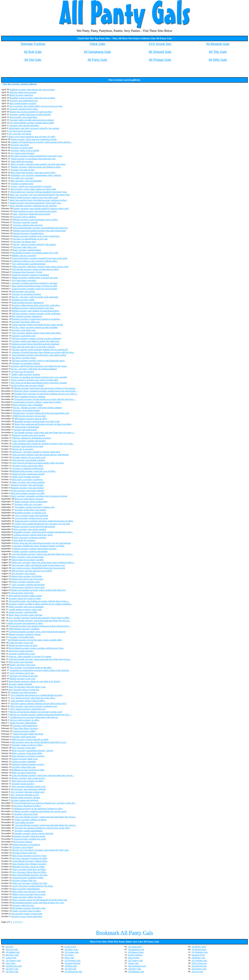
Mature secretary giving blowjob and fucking (34, 526)
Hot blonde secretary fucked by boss (29, 908)
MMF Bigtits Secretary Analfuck (24, 629)
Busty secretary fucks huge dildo (27, 753)
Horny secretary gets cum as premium (26, 607)
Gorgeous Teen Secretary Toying (27, 272)
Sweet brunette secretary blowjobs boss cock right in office (39, 355)
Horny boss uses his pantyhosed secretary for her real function (42, 543)
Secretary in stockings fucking (26, 363)
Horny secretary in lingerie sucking (30, 537)
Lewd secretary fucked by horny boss (27, 587)
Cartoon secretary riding (24, 731)
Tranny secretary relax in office (27, 911)
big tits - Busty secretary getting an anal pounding (35, 327)
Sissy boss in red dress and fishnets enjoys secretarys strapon (39, 383)
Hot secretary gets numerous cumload (28, 789)
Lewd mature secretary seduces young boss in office (37, 402)
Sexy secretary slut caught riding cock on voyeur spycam (36, 106)
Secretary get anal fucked (25, 430)
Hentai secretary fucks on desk (23, 645)
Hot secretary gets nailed (23, 291)
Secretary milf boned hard (25, 725)
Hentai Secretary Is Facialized (26, 844)
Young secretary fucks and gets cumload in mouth (34, 139)
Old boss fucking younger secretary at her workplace (36, 313)
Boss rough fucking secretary (23, 103)
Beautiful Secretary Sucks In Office (29, 867)
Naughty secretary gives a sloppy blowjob (34, 833)
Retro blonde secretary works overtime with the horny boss (36, 648)
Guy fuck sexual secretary (23, 153)
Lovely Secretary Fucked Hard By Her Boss (32, 886)
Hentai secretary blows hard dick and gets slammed (36, 344)
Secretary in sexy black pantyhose (27, 916)
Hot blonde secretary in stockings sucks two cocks (35, 253)
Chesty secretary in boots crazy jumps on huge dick (34, 380)
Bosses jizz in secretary (23, 449)
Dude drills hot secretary (22, 161)
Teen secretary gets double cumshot (29, 460)
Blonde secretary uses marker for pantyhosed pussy (36, 311)
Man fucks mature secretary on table (28, 493)
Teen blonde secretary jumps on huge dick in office (35, 269)
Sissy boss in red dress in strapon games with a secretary (38, 463)
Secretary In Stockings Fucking (26, 294)
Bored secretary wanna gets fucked (28, 474)
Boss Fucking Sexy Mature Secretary (29, 864)
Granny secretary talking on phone (30, 820)
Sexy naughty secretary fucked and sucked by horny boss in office (39, 618)
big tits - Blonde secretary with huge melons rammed (37, 407)
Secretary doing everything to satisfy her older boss (36, 341)
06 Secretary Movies (23, 842)
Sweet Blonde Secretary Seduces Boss (30, 861)
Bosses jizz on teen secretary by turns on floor (31, 112)
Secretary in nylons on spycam (24, 676)
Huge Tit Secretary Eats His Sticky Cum (27, 687)
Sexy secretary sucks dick (24, 748)
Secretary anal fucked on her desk (28, 446)
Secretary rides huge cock (25, 247)
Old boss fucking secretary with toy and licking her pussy (38, 360)
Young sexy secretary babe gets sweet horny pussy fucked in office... (43, 562)
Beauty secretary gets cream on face (29, 778)
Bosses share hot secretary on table (27, 560)
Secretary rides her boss (23, 905)
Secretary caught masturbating (28, 831)
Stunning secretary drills (23, 300)
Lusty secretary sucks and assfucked (31, 515)
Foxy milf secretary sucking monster (29, 264)
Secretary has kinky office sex (26, 322)
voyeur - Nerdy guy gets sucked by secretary (31, 186)
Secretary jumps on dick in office (27, 745)
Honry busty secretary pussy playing (25, 615)
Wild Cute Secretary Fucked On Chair (30, 883)
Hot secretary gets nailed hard (23, 117)
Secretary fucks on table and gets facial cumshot (32, 120)
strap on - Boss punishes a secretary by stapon (30, 656)
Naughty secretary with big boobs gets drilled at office (36, 167)
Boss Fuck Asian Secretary (21, 651)
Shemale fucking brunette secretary (28, 764)
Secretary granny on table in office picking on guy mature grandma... (40, 604)
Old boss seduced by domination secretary (32, 438)
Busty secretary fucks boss (24, 773)
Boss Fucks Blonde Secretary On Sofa (30, 875)
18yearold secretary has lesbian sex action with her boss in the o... (39, 601)
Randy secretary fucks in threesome (31, 501)
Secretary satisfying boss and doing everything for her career (39, 366)
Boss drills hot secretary (25, 540)
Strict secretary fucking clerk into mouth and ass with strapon (40, 454)
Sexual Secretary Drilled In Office (28, 878)
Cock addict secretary (24, 822)
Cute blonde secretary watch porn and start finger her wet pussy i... (44, 432)
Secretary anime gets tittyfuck (25, 800)
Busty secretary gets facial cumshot (28, 482)
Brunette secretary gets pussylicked (27, 488)
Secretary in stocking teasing (26, 410)
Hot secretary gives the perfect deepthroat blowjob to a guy (39, 742)
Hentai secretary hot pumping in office (25, 623)
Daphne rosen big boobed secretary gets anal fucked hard (39, 230)
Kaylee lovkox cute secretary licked (27, 385)
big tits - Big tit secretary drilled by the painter (34, 244)
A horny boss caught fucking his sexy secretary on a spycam (42, 524)
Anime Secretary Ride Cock (25, 759)
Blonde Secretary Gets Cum (22, 678)
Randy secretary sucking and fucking (31, 551)
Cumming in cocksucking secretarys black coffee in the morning (39, 670)
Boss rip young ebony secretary (29, 499)
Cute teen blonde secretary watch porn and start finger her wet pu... (42, 554)
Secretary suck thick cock (24, 330)
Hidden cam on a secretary (24, 255)
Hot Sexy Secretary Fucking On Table (30, 858)
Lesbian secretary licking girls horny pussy (33, 535)
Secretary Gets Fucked (23, 847)
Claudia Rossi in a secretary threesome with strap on (34, 717)
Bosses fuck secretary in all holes (27, 576)
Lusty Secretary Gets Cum (22, 673)
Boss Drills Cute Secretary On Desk (29, 891)
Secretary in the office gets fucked (30, 510)
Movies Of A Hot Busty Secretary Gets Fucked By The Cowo (41, 850)
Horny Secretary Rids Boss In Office (29, 869)
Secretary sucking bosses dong (24, 109)
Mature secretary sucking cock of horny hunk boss (36, 236)
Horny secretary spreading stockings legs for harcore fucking (39, 496)
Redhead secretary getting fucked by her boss (33, 308)
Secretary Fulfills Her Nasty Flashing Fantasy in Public (39, 546)
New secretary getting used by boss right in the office (36, 333)
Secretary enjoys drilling (24, 217)
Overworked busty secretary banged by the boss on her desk (40, 258)
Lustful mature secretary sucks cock (25, 609)
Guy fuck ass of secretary (20, 131)
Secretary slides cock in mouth (25, 150)
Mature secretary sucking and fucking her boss (35, 549)
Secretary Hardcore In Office (28, 806)
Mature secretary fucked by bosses (25, 634)
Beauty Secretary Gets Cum (22, 665)
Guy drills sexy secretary (22, 178)
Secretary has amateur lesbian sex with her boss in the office (42, 828)
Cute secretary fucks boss (22, 593)
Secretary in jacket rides (22, 148)
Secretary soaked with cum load (28, 225)
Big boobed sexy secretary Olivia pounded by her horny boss (39, 192)
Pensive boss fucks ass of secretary (27, 579)
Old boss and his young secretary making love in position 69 (40, 349)
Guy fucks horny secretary (24, 280)
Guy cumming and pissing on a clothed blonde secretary (37, 695)
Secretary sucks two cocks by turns (25, 598)
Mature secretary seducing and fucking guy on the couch (40, 811)
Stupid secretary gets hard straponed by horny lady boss (35, 203)
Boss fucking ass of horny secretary (28, 756)
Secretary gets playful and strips (24, 125)
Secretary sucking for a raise (22, 654)
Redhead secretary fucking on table (28, 770)
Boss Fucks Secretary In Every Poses (29, 855)
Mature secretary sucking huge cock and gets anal (35, 277)
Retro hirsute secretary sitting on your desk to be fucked (34, 681)
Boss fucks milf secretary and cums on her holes (33, 172)
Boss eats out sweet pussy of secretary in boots (34, 347)
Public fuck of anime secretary (26, 477)
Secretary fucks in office (23, 784)
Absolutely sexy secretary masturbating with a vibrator (36, 175)
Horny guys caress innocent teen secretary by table (32, 136)
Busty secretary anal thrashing (27, 250)
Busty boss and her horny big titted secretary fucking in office (38, 200)
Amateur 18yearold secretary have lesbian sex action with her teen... (43, 352)
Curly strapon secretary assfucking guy (27, 709)
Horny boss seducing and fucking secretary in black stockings (43, 424)
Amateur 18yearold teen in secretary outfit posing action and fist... (41, 142)
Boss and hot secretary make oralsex (25, 596)
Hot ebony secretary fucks (24, 358)
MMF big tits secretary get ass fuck (29, 416)
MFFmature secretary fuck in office (31, 419)
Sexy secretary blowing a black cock (29, 786)
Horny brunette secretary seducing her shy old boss (33, 206)
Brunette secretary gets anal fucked (27, 485)
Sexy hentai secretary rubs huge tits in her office (33, 698)
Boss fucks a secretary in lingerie (27, 479)
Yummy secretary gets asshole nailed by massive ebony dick (41, 208)
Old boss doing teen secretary (23, 92)
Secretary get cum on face (23, 170)
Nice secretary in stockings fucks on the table (30, 667)
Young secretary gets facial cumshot (28, 490)
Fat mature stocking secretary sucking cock (34, 507)
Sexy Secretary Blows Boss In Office (29, 872)
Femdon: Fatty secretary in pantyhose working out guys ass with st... (46, 394)
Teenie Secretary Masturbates (23, 723)
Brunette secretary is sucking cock (30, 513)
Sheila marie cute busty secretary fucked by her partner (34, 128)
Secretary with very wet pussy (28, 504)
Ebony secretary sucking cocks (26, 582)
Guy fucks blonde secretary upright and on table (32, 123)
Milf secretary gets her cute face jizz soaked (32, 571)
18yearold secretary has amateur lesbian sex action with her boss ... (40, 626)
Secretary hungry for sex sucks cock (29, 457)
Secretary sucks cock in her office (28, 466)
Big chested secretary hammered (27, 316)
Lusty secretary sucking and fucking (29, 441)
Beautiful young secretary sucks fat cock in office (32, 98)
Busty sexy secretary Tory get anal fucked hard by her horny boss (40, 195)
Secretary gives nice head (26, 814)
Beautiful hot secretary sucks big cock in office (34, 471)
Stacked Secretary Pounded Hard (28, 233)
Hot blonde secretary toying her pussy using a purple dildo (35, 640)
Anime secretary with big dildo (23, 612)
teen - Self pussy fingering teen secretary (32, 214)
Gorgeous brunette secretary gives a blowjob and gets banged (37, 631)
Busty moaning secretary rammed (30, 396)
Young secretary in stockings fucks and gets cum (33, 159)
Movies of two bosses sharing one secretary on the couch (36, 712)
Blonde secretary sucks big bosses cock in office (35, 219)
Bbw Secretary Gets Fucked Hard (26, 181)
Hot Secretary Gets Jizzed (23, 573)
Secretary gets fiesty (20, 145)
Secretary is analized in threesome (28, 468)
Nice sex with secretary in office (24, 720)
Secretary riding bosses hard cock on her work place (36, 305)
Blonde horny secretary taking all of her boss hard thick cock (41, 413)
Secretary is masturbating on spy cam (30, 239)
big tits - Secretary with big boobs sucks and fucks (35, 297)
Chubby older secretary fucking (25, 374)
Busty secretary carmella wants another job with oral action (38, 164)
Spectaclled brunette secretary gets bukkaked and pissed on (40, 228)
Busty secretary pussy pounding (28, 405)
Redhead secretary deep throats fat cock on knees (32, 89)
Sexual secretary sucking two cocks (30, 839)
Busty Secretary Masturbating (26, 889)
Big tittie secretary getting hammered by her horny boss (36, 156)
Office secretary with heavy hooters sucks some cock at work (40, 266)
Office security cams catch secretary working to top (33, 706)
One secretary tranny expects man (27, 914)
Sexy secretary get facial (20, 134)
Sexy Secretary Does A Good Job (24, 690)
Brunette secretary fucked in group (29, 836)
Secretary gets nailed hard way (24, 101)
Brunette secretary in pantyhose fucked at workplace (36, 319)
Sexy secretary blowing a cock (25, 795)
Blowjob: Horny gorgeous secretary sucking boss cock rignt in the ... (46, 391)
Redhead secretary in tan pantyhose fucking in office (38, 808)
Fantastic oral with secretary (24, 692)
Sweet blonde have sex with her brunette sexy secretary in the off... (45, 803)
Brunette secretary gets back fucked (29, 435)
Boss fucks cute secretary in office (28, 781)
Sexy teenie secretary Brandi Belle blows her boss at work (38, 568)
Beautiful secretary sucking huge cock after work (37, 421)
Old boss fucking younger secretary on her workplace (37, 338)
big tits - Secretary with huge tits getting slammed (34, 369)
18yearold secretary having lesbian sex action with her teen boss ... (45, 399)
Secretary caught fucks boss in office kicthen (30, 114)
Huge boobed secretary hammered (28, 302)
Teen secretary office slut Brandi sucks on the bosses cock (38, 565)
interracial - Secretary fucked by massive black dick (36, 452)
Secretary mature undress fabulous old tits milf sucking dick (38, 703)
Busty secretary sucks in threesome (28, 557)
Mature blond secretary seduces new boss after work (34, 197)
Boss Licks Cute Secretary (21, 662)
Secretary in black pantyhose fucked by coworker (35, 283)
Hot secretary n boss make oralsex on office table (33, 189)
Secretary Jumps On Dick (20, 684)
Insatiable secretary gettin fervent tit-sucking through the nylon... (43, 532)
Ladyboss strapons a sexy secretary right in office (35, 261)
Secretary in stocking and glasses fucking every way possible (39, 377)
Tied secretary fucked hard (27, 427)
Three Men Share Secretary (26, 728)
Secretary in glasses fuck (24, 242)
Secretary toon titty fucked (25, 222)
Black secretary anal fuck (21, 95)
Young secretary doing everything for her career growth (37, 325)
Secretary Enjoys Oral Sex (24, 853)
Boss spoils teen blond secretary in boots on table (35, 286)
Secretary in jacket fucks (22, 183)
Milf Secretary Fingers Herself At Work (30, 739)
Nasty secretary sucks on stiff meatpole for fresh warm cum (40, 900)
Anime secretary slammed (24, 761)
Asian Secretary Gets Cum (21, 643)
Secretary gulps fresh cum (24, 767)
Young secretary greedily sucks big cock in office (34, 289)
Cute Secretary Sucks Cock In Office (28, 701)
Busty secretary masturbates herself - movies (33, 750)
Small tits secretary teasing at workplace (31, 275)
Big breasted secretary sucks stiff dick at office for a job (38, 902)
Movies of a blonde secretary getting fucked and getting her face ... (40, 714)
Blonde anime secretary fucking (25, 797)
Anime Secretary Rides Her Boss (28, 734)
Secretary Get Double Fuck (22, 637)
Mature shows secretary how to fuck (29, 894)
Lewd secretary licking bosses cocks (31, 518)
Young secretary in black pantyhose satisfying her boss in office (44, 521)
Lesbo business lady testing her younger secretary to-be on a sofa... (43, 443)
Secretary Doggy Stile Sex (24, 880)
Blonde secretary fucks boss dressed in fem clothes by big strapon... (45, 388)
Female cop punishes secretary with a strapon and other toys (38, 590)
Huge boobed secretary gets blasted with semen (35, 211)
